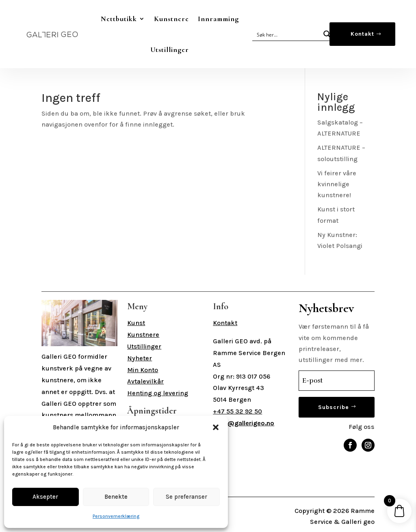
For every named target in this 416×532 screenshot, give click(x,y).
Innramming (218, 19)
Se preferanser (186, 497)
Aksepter (45, 497)
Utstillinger (170, 50)
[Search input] (287, 34)
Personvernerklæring (116, 516)
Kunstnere (171, 19)
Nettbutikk (119, 19)
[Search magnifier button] (327, 34)
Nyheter (140, 358)
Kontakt (362, 34)
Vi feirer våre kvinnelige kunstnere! (337, 184)
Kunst (136, 323)
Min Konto (143, 370)
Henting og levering (158, 393)
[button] (216, 427)
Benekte (116, 497)
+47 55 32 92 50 (237, 411)
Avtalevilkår (145, 381)
